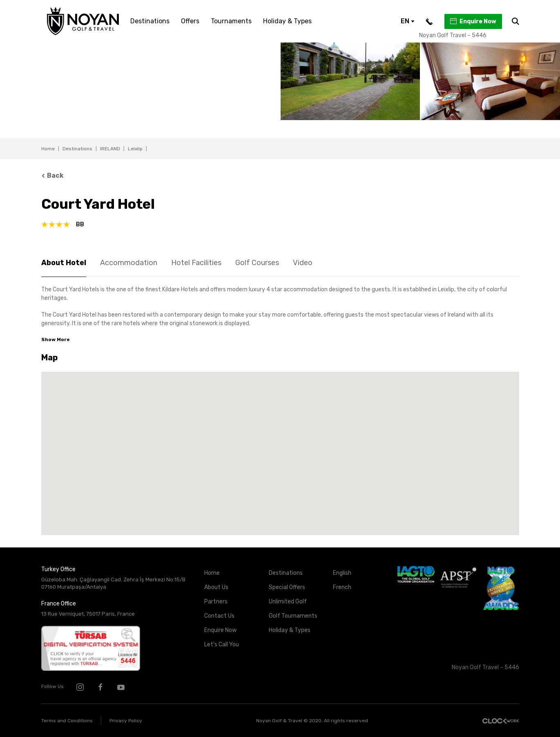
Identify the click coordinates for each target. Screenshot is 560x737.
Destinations (150, 21)
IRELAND (110, 149)
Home (48, 149)
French (342, 587)
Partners (216, 602)
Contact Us (219, 616)
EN (408, 21)
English (342, 573)
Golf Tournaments (293, 616)
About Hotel (64, 263)
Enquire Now (473, 21)
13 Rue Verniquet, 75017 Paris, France (88, 614)
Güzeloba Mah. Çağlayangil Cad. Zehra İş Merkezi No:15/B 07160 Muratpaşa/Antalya (113, 583)
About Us (216, 587)
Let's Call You (222, 644)
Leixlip (135, 149)
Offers (190, 21)
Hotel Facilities (196, 263)
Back (53, 175)
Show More (56, 339)
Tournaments (231, 21)
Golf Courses (257, 263)
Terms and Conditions (67, 721)
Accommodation (129, 263)
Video (303, 263)
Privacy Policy (126, 721)
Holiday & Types (287, 21)
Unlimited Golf (288, 602)
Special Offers (287, 587)
